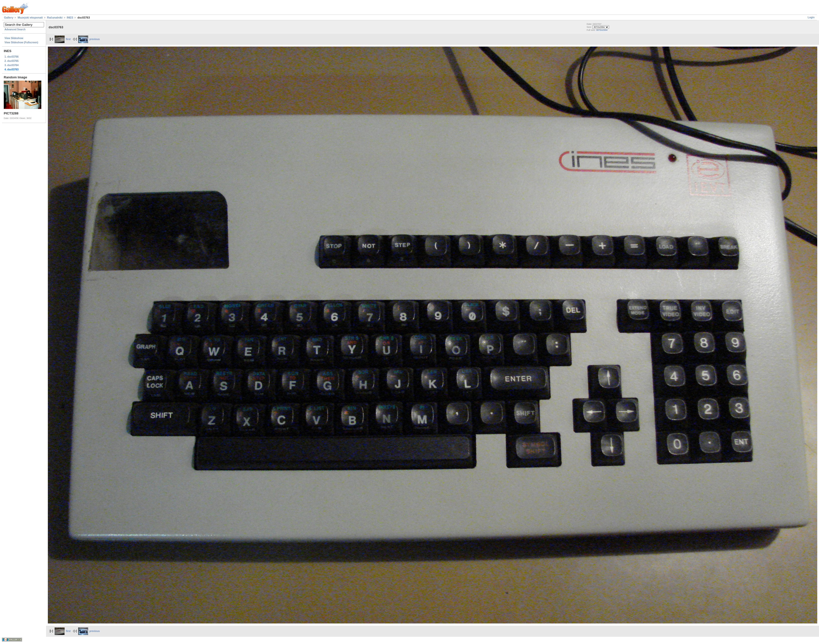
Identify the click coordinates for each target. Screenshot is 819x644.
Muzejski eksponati (30, 18)
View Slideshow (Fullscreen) (21, 42)
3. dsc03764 (12, 65)
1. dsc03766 (12, 57)
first (63, 39)
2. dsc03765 (12, 61)
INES (70, 18)
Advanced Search (15, 29)
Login (811, 17)
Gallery (9, 18)
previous (89, 39)
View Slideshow (14, 38)
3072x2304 (602, 30)
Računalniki (55, 18)
